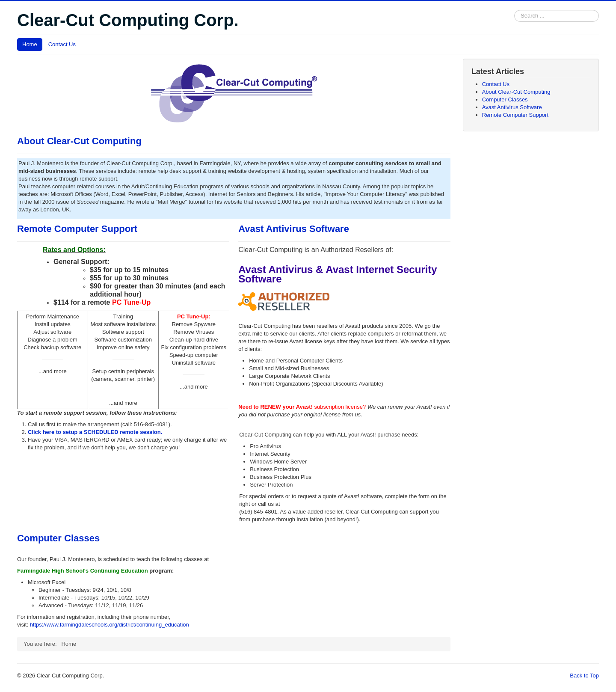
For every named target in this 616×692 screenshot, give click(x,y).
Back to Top (584, 676)
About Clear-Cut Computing (79, 141)
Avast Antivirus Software (294, 229)
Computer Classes (58, 538)
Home (30, 44)
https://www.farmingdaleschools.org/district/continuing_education (110, 625)
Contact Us (62, 44)
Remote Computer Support (77, 229)
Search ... (514, 10)
